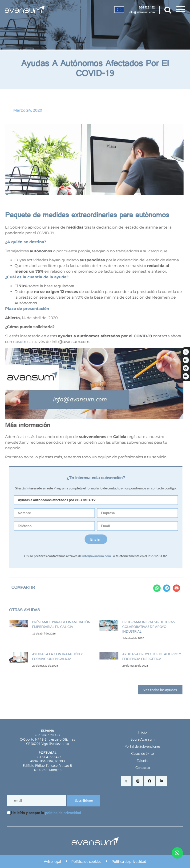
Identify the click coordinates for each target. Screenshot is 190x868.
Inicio (142, 732)
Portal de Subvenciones (143, 746)
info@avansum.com (142, 13)
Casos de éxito (142, 753)
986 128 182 (147, 8)
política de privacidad (63, 813)
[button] (162, 588)
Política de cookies (86, 861)
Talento (143, 760)
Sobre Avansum (143, 739)
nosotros (16, 342)
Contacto (143, 768)
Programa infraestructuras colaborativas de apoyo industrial (154, 627)
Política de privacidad (129, 861)
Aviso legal (52, 861)
